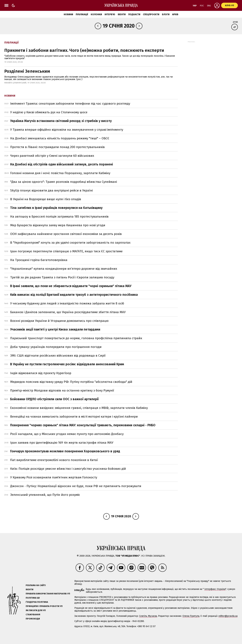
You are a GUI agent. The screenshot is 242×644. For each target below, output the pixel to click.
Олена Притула (191, 616)
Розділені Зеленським (27, 71)
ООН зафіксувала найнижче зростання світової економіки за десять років (66, 234)
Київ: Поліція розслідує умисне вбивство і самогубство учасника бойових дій (68, 469)
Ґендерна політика (37, 602)
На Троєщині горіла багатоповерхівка (39, 260)
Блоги (166, 14)
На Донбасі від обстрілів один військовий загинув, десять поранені (62, 164)
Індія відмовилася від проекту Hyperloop (41, 373)
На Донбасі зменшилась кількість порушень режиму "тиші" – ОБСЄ (60, 138)
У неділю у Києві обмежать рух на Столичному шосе (49, 112)
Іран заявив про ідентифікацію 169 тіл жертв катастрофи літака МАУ (62, 443)
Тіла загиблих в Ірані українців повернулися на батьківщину (56, 208)
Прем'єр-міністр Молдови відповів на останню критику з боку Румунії (62, 390)
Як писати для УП (36, 610)
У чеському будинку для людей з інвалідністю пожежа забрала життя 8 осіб (67, 303)
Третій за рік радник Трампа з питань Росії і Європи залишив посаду (62, 277)
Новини (68, 14)
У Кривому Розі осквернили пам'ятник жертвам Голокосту (54, 477)
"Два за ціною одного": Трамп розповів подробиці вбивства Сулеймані (64, 182)
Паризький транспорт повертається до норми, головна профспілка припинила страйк (76, 338)
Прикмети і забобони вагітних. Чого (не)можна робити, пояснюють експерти (84, 50)
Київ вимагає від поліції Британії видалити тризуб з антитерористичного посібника (74, 295)
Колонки (96, 14)
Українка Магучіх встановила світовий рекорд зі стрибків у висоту (61, 121)
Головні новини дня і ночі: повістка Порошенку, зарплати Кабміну (60, 173)
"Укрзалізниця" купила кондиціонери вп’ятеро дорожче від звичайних (64, 269)
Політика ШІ (33, 598)
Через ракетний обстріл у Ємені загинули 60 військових (52, 156)
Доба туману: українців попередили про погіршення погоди (56, 347)
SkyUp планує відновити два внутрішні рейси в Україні (51, 190)
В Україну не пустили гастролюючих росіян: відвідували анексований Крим (67, 364)
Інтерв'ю (110, 14)
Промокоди (33, 619)
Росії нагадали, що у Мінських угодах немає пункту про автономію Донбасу (67, 434)
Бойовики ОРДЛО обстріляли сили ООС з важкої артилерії (54, 399)
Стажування (33, 615)
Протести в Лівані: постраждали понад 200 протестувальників (57, 147)
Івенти (122, 14)
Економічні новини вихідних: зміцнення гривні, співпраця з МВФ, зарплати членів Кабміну (79, 408)
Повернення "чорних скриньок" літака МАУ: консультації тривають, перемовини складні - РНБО (83, 425)
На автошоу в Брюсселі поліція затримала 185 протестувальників (59, 216)
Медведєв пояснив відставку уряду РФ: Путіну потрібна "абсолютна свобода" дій (71, 382)
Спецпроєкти (151, 14)
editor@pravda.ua (228, 616)
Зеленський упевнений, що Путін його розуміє (45, 495)
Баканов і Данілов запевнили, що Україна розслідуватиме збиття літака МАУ (68, 312)
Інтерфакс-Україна (215, 589)
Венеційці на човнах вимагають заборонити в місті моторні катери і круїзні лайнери (74, 416)
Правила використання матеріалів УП (48, 594)
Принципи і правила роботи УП (44, 606)
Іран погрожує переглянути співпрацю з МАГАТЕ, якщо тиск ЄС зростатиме (66, 251)
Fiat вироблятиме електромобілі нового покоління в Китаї (54, 460)
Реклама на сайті (36, 585)
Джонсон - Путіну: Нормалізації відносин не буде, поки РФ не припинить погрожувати (76, 486)
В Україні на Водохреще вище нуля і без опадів (46, 199)
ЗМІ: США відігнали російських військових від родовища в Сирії (58, 356)
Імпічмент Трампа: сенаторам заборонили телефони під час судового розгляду (70, 104)
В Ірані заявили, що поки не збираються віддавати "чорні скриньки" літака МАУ (71, 286)
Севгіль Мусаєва (148, 616)
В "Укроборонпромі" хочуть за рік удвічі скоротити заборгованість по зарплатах (70, 243)
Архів (175, 14)
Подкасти (134, 14)
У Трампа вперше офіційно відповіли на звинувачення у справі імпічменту (67, 130)
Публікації (82, 14)
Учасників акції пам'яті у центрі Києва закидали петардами (55, 329)
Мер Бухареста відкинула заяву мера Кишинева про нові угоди (58, 225)
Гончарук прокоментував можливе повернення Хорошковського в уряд (65, 451)
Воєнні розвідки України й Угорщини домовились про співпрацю (59, 321)
